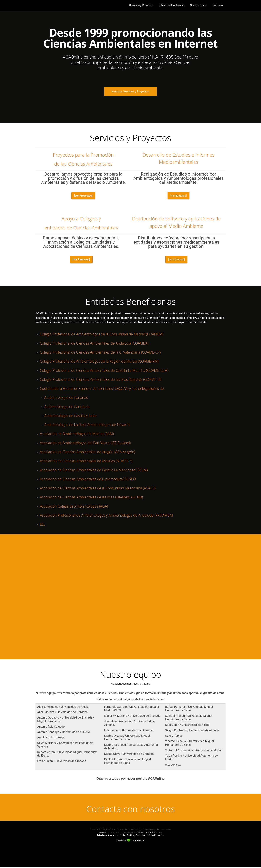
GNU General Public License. (149, 833)
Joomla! (103, 833)
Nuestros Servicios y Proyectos (130, 91)
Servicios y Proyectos (141, 5)
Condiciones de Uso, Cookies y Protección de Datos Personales (130, 836)
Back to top (130, 850)
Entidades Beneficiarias (171, 5)
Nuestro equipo (199, 5)
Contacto (218, 5)
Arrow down (130, 114)
